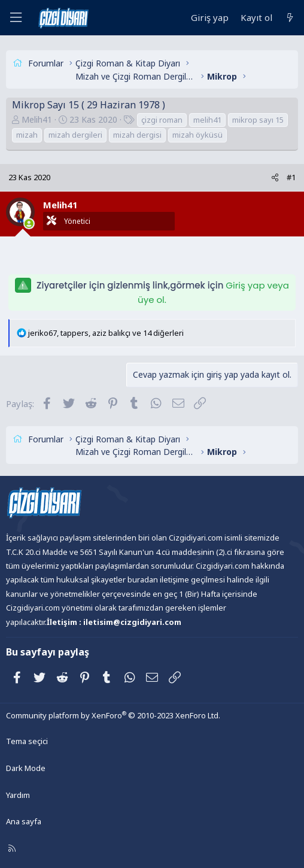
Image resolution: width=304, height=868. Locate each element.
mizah (27, 135)
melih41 (207, 120)
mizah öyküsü (197, 135)
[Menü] (16, 18)
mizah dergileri (75, 135)
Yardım (18, 795)
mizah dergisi (137, 135)
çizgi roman (162, 120)
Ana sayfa (24, 821)
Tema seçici (27, 741)
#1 (291, 177)
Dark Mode (26, 768)
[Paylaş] (275, 177)
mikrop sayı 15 (258, 120)
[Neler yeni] (290, 18)
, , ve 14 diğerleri (106, 333)
